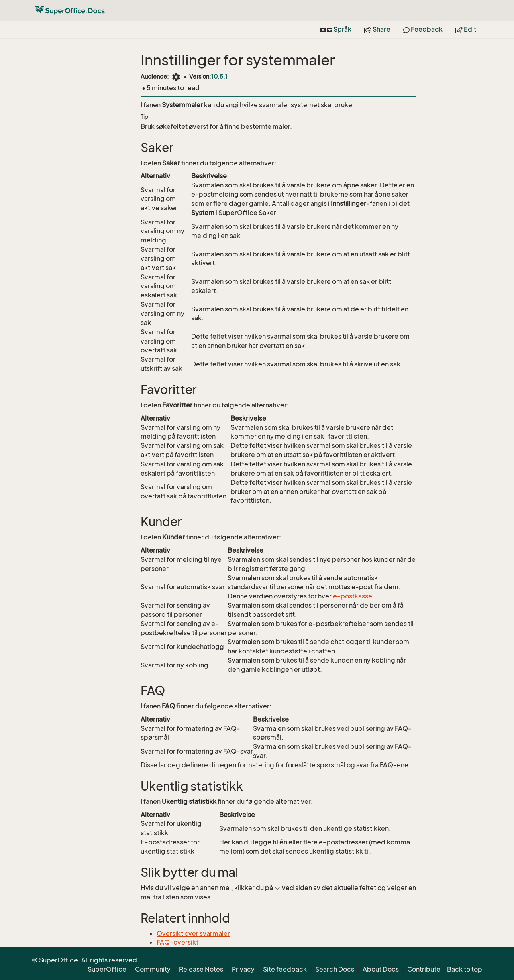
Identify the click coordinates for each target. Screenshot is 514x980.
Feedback (423, 29)
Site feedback (285, 969)
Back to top (465, 969)
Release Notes (201, 969)
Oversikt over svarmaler (193, 933)
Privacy (243, 969)
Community (153, 969)
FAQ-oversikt (177, 942)
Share (377, 29)
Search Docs (335, 969)
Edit (466, 29)
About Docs (381, 969)
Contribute (424, 969)
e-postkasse (353, 596)
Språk (336, 29)
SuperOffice (107, 969)
